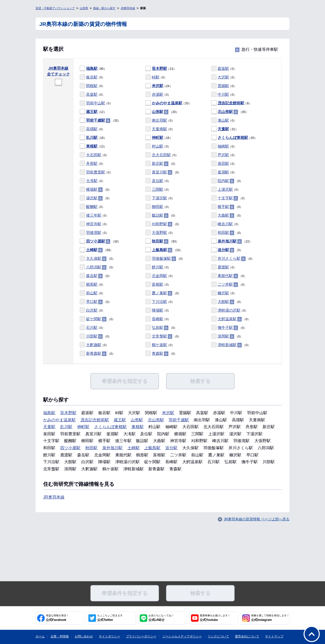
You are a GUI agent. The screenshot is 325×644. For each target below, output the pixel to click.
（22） (232, 241)
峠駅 (156, 77)
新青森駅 (94, 353)
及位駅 (158, 181)
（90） (93, 69)
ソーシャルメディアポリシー (182, 636)
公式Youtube (215, 618)
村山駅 (158, 146)
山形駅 (158, 112)
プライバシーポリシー (141, 636)
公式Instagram (270, 618)
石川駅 (92, 327)
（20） (168, 103)
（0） (224, 69)
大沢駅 (223, 77)
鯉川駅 (158, 267)
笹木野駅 (159, 68)
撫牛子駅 (225, 327)
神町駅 (158, 138)
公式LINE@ (161, 618)
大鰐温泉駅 (227, 319)
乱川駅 (92, 138)
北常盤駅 (159, 336)
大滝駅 (92, 181)
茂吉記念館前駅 (231, 103)
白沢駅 (92, 310)
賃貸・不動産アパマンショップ (55, 8)
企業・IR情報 (60, 636)
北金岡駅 (159, 276)
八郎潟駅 (94, 267)
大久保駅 (94, 258)
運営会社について (247, 636)
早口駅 (92, 302)
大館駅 (223, 302)
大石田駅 (94, 155)
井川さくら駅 (229, 258)
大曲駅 (223, 215)
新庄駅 (158, 163)
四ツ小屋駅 (96, 241)
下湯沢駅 (159, 198)
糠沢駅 (223, 293)
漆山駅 (223, 120)
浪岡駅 (223, 336)
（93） (162, 241)
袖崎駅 (223, 146)
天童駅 (223, 129)
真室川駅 (159, 172)
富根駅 (158, 284)
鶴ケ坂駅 (159, 345)
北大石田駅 (161, 155)
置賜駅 (223, 86)
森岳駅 (92, 276)
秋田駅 (158, 241)
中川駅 (223, 94)
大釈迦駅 (94, 345)
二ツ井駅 (225, 284)
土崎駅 (92, 250)
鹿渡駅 (223, 267)
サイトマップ (274, 636)
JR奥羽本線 (128, 8)
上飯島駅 (159, 250)
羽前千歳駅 (96, 120)
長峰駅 (158, 319)
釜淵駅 (223, 172)
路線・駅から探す (104, 8)
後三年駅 (94, 215)
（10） (164, 250)
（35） (230, 112)
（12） (93, 112)
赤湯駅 (158, 94)
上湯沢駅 (225, 189)
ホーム (40, 636)
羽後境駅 (94, 232)
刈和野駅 (159, 224)
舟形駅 (92, 163)
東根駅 (92, 146)
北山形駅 (225, 112)
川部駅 (92, 336)
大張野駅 (159, 232)
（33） (100, 120)
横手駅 (223, 207)
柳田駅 (158, 207)
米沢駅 (158, 86)
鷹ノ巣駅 (159, 293)
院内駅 (223, 181)
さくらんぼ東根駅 (233, 138)
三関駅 (158, 189)
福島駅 (92, 68)
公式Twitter (110, 618)
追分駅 (223, 250)
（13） (161, 69)
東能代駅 (225, 276)
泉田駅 (223, 163)
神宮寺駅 (94, 224)
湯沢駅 (92, 198)
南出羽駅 (159, 120)
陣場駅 (158, 310)
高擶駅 (92, 129)
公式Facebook (57, 618)
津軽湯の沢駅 (229, 310)
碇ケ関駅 (94, 319)
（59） (96, 250)
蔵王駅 (92, 112)
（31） (225, 129)
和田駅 (223, 232)
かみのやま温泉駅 (167, 103)
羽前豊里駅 (96, 172)
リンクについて (218, 636)
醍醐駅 (92, 207)
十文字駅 (225, 198)
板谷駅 (92, 77)
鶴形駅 (92, 284)
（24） (159, 86)
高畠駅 (92, 94)
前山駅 (92, 293)
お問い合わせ (84, 636)
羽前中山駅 (96, 103)
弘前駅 (158, 327)
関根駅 (92, 86)
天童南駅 (159, 129)
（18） (93, 138)
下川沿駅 (159, 302)
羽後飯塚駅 (161, 258)
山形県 (84, 8)
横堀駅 (92, 189)
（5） (227, 250)
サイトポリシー (109, 636)
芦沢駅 (223, 155)
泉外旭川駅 (227, 241)
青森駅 (158, 353)
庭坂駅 (223, 68)
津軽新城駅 (227, 345)
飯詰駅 (158, 215)
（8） (231, 103)
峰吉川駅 (225, 224)
